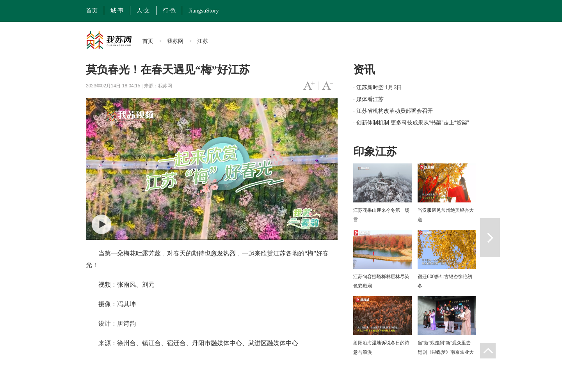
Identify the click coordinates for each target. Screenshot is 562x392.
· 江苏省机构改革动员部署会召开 (393, 111)
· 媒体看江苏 (368, 99)
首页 (92, 11)
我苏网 (175, 41)
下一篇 (490, 238)
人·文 (143, 11)
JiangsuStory (204, 11)
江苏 (203, 41)
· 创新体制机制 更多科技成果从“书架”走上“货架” (411, 122)
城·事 (117, 11)
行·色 (169, 11)
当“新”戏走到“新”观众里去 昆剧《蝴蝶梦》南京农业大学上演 (446, 352)
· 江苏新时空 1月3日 (378, 87)
